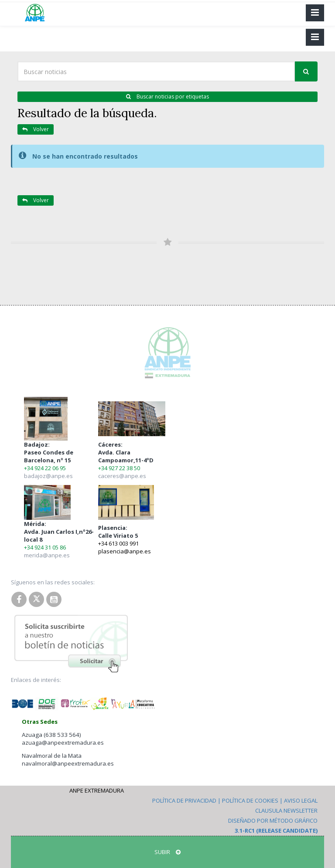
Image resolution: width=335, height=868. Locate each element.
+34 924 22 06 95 (45, 468)
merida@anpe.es (47, 555)
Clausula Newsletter (286, 810)
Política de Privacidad (184, 800)
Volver (36, 129)
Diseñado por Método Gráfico (273, 821)
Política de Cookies (250, 800)
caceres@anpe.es (122, 476)
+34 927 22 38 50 (119, 468)
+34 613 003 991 (118, 543)
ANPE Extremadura (97, 790)
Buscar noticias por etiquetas (167, 97)
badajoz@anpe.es (48, 476)
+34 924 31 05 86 (45, 547)
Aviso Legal (301, 800)
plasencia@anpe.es (125, 551)
